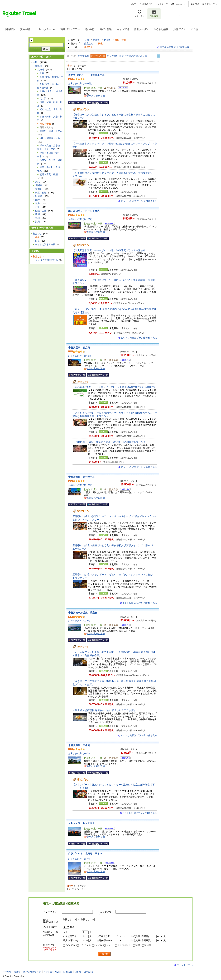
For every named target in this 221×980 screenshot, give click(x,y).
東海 (37, 203)
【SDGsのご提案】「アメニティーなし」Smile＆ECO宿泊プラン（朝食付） (114, 387)
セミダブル (85, 945)
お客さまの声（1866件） (81, 356)
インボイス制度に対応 (46, 260)
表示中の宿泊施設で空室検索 (174, 47)
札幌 (42, 73)
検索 (105, 954)
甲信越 (39, 196)
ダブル (98, 945)
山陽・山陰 (41, 211)
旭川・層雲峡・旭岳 (50, 138)
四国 (37, 214)
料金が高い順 (114, 56)
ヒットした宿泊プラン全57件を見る (139, 338)
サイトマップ (162, 4)
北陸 (37, 200)
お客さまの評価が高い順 (135, 56)
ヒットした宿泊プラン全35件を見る (139, 467)
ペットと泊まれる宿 (45, 244)
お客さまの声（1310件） (81, 485)
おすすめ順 (83, 56)
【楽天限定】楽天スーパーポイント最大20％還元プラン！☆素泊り (109, 250)
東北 (37, 182)
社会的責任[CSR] (52, 972)
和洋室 (148, 945)
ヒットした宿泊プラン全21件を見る (139, 201)
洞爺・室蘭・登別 (49, 174)
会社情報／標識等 (11, 972)
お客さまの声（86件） (80, 753)
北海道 (96, 40)
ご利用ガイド (146, 4)
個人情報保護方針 (32, 972)
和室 (138, 945)
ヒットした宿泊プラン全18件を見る (139, 735)
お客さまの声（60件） (80, 859)
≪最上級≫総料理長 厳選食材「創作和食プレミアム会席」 (104, 710)
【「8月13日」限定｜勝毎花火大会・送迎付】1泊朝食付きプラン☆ (109, 442)
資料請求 (88, 972)
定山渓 (43, 98)
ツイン (110, 945)
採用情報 (68, 972)
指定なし (89, 44)
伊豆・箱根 (41, 193)
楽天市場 (195, 4)
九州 (37, 218)
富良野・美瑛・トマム (51, 131)
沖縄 (37, 222)
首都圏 (39, 189)
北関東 (39, 185)
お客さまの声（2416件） (81, 219)
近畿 (37, 207)
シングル (70, 945)
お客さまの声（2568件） (81, 83)
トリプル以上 (124, 945)
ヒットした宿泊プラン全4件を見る (140, 603)
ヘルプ (133, 4)
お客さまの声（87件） (80, 621)
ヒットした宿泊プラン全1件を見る (140, 813)
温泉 (37, 241)
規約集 (78, 972)
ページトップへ (185, 965)
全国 (87, 40)
